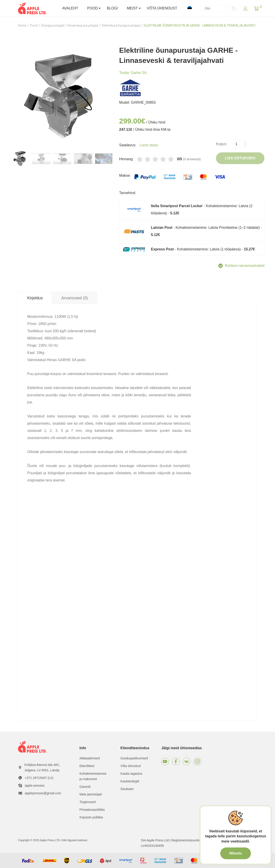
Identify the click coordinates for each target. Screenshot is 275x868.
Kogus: (222, 144)
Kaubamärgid (130, 781)
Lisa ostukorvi (240, 158)
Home (22, 25)
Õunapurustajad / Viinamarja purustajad (70, 25)
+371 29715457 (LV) (39, 778)
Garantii (85, 787)
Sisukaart (127, 789)
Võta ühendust (131, 766)
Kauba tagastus (131, 774)
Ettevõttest (87, 766)
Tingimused (88, 802)
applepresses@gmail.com (43, 793)
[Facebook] (176, 762)
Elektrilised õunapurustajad (121, 25)
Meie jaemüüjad (91, 794)
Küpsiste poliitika (91, 817)
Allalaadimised (90, 758)
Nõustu (235, 853)
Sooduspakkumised (134, 758)
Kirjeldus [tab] (35, 298)
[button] (256, 8)
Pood (34, 25)
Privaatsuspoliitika (92, 810)
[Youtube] (165, 762)
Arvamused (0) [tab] (75, 298)
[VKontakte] (187, 762)
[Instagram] (197, 762)
